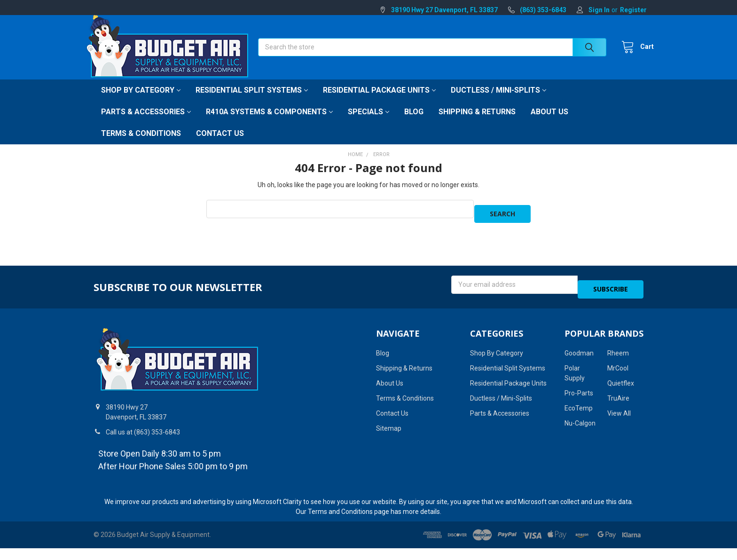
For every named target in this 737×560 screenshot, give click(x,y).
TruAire (618, 399)
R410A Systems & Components (269, 122)
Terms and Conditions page (349, 512)
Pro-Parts (579, 394)
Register (633, 10)
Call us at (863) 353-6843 (143, 433)
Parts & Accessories (146, 122)
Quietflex (621, 384)
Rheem (618, 354)
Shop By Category (141, 100)
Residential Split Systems (252, 100)
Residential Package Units (379, 100)
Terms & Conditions (141, 144)
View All (619, 414)
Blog (414, 122)
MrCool (618, 369)
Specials (368, 122)
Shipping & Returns (477, 122)
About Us (549, 122)
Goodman (579, 354)
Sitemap (389, 429)
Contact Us (220, 144)
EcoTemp (579, 409)
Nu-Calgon (580, 424)
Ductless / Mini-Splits (498, 100)
